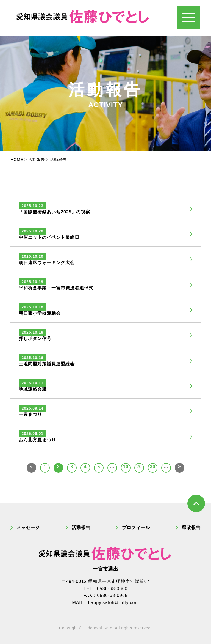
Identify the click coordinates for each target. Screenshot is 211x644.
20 (139, 467)
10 (126, 467)
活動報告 (81, 527)
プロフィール (136, 527)
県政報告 (191, 527)
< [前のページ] (31, 467)
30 (153, 467)
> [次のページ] (179, 467)
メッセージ (28, 527)
